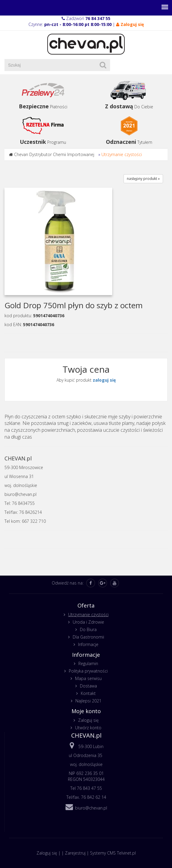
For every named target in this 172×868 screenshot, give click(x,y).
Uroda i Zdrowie (88, 622)
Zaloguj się (88, 720)
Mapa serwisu (88, 678)
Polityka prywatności (88, 671)
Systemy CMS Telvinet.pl (113, 853)
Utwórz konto (88, 728)
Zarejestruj (75, 853)
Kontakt (88, 693)
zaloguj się (104, 380)
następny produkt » (143, 179)
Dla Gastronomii (88, 637)
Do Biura (88, 629)
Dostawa (88, 686)
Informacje (88, 644)
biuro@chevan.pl (91, 808)
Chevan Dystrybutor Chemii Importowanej (54, 154)
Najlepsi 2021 (88, 701)
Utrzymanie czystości (122, 154)
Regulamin (88, 663)
